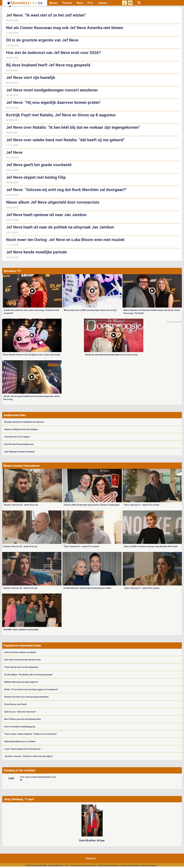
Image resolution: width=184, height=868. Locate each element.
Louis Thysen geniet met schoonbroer (22, 749)
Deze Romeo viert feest (15, 704)
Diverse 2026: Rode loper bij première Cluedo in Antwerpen (92, 505)
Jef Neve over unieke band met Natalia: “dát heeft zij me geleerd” (65, 140)
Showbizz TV (12, 271)
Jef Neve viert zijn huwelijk (31, 78)
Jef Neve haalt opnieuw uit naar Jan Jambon (46, 215)
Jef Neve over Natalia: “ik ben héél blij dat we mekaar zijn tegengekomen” (73, 127)
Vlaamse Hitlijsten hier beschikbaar (21, 429)
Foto (90, 3)
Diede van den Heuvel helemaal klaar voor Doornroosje (111, 355)
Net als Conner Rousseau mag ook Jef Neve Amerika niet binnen (65, 28)
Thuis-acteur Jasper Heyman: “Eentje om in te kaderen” (31, 734)
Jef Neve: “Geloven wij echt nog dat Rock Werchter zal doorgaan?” (66, 190)
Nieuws (53, 3)
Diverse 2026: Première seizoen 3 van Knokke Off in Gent (151, 546)
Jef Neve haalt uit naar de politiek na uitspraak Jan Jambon (60, 227)
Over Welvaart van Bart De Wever (20, 452)
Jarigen (102, 3)
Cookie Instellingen (130, 866)
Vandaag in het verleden (19, 770)
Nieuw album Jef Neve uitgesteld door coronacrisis (53, 202)
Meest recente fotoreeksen (22, 466)
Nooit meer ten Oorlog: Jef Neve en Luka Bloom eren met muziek (65, 240)
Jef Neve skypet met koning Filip (36, 177)
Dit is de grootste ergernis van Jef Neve (42, 40)
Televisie (67, 3)
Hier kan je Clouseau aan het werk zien (22, 660)
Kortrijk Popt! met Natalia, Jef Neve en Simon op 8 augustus (61, 115)
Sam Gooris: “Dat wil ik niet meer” (20, 712)
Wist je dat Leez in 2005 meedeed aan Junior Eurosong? (90, 310)
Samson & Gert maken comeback (20, 652)
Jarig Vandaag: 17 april (19, 799)
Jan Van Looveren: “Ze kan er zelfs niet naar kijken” (29, 756)
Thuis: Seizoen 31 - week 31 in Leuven (81, 546)
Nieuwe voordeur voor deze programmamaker (27, 697)
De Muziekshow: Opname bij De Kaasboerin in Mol (87, 588)
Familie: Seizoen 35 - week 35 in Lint (20, 546)
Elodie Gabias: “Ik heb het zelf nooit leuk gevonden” (29, 675)
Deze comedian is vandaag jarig (20, 727)
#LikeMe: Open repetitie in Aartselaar (21, 630)
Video (80, 3)
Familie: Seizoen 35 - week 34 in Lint (20, 588)
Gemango (152, 866)
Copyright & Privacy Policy (83, 866)
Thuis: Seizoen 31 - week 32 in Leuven (141, 505)
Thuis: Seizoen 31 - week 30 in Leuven (142, 588)
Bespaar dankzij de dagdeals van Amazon (24, 422)
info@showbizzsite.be (108, 866)
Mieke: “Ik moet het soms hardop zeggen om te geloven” (31, 689)
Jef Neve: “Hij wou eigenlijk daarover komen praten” (53, 102)
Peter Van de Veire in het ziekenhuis (21, 667)
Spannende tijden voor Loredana (20, 741)
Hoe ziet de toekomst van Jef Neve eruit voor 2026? (53, 53)
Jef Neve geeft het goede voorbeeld (39, 165)
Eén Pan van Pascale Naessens (19, 444)
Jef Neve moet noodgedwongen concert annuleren (52, 90)
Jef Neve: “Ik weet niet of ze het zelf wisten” (46, 15)
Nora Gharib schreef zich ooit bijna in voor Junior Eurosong (32, 355)
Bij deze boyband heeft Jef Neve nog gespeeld (48, 65)
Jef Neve (14, 152)
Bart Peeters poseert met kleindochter (23, 719)
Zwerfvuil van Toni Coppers (17, 437)
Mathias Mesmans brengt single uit (21, 682)
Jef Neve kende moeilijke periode (36, 252)
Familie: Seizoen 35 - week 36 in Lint (21, 505)
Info (67, 866)
